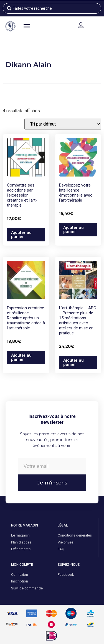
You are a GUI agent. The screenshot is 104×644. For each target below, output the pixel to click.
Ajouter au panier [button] (21, 235)
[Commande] (63, 124)
